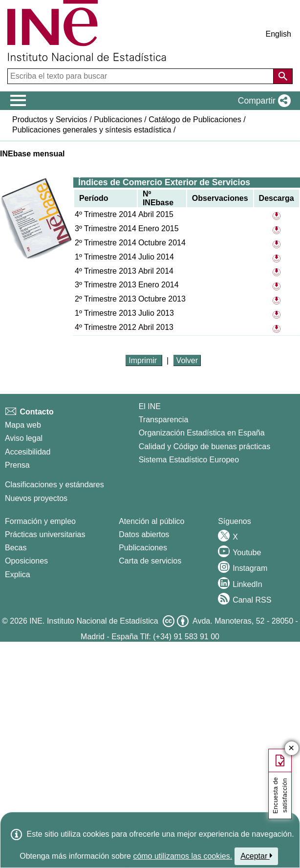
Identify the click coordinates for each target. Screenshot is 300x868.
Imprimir (144, 360)
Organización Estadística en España (202, 433)
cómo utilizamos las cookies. (182, 856)
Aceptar (256, 856)
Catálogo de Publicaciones (195, 119)
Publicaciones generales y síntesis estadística (92, 130)
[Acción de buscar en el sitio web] (283, 76)
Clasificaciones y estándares (54, 485)
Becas (16, 548)
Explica (18, 575)
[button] (262, 101)
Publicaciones (118, 119)
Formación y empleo (40, 521)
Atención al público (151, 521)
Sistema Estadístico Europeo (189, 460)
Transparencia (164, 420)
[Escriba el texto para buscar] (141, 76)
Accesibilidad (28, 452)
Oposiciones (26, 561)
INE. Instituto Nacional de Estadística (94, 621)
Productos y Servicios (50, 119)
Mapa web (23, 425)
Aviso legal (24, 438)
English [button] (279, 34)
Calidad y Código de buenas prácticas (205, 446)
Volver (187, 360)
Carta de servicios (150, 561)
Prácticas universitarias (45, 534)
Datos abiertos (144, 534)
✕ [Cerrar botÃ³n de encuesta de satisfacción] (291, 749)
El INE (150, 406)
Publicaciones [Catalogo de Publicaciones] (143, 548)
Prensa (17, 465)
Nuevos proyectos (36, 498)
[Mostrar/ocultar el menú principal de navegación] (18, 101)
